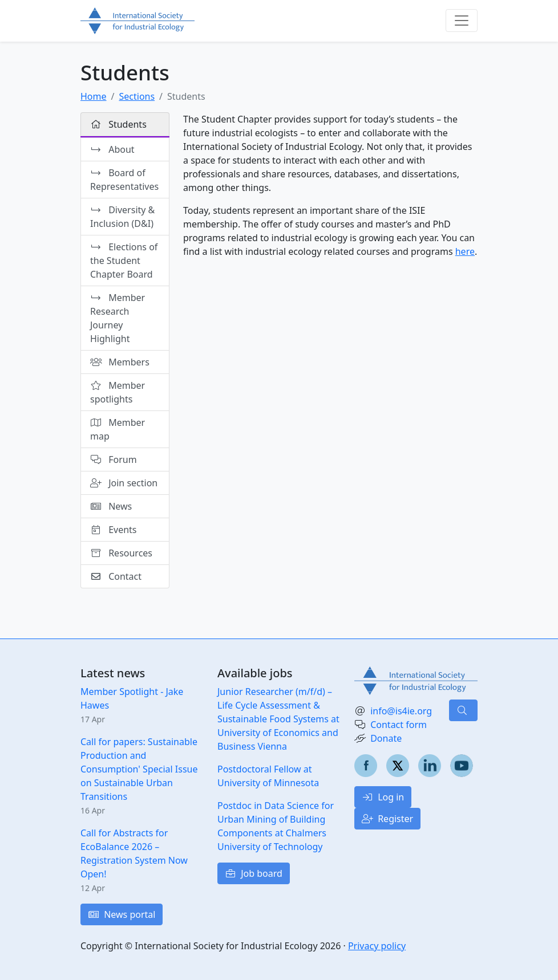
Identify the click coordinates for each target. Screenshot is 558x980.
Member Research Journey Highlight (118, 318)
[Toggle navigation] (462, 21)
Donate (386, 738)
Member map (118, 429)
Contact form (399, 725)
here (465, 251)
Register (387, 819)
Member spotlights (118, 392)
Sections (137, 96)
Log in (383, 797)
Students (118, 124)
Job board (254, 873)
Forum (114, 459)
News (111, 506)
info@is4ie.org (401, 711)
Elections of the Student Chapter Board (124, 261)
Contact (116, 576)
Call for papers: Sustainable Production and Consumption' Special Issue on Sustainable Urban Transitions (139, 769)
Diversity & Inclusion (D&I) (122, 217)
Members (120, 362)
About (113, 149)
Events (114, 530)
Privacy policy (377, 946)
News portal (122, 914)
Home (94, 96)
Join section (124, 483)
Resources (121, 553)
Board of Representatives (124, 180)
